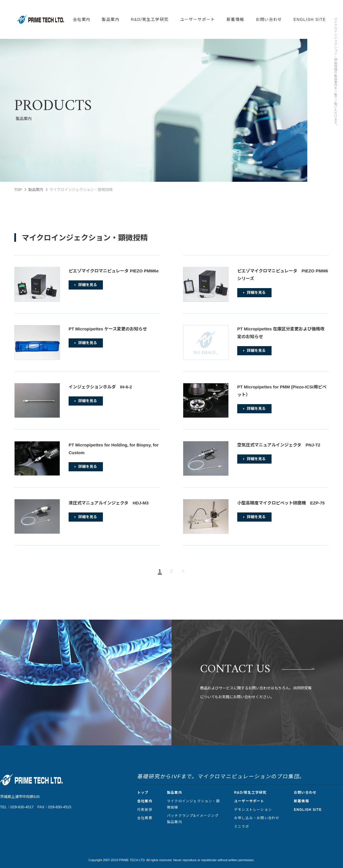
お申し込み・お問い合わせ (257, 818)
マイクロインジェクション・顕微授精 (193, 804)
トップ (143, 793)
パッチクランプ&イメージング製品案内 (193, 819)
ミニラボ (242, 827)
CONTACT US (235, 669)
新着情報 (236, 19)
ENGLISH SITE (310, 19)
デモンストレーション (253, 810)
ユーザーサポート (198, 19)
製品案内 (111, 19)
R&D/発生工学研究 (150, 19)
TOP (18, 190)
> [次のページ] (183, 571)
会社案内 (82, 19)
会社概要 (145, 818)
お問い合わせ (269, 19)
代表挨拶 (145, 810)
